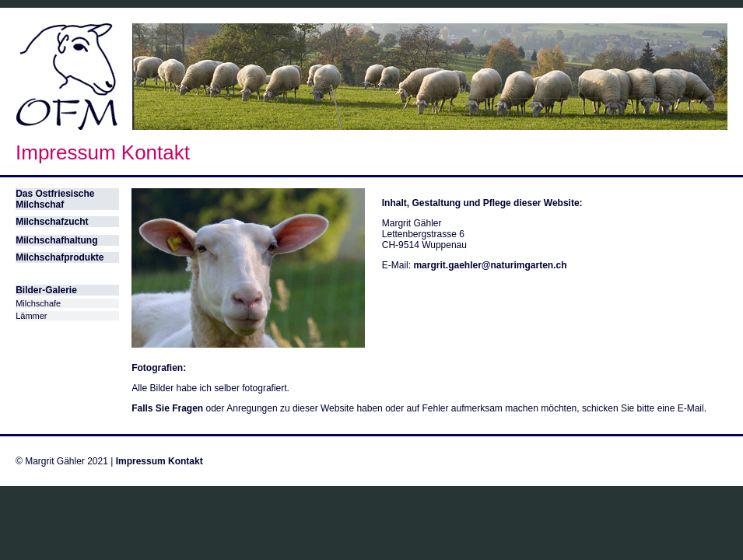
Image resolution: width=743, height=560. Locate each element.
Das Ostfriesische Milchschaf (55, 199)
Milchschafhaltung (56, 240)
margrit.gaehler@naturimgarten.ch (490, 265)
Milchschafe (38, 303)
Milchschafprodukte (60, 257)
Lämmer (31, 316)
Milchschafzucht (52, 222)
